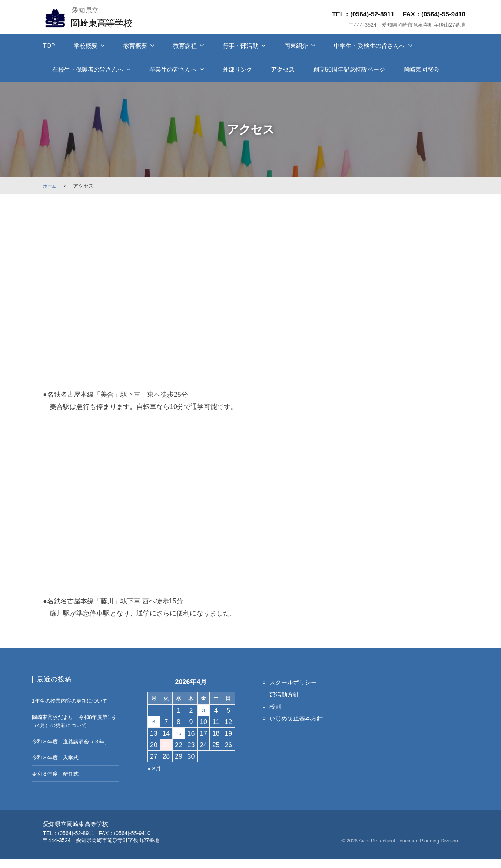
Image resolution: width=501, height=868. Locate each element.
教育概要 (135, 46)
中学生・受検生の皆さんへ (369, 46)
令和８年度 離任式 (59, 782)
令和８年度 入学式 (59, 766)
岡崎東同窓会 (421, 70)
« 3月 (155, 768)
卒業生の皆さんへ (173, 70)
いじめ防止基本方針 (299, 718)
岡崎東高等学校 (106, 22)
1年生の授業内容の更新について (75, 700)
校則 (276, 706)
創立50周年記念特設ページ (349, 70)
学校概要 (86, 46)
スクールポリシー (296, 682)
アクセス (283, 70)
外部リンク (238, 70)
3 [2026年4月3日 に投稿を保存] (203, 710)
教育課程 (185, 46)
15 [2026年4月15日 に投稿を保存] (179, 733)
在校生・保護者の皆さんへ (88, 70)
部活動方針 (286, 694)
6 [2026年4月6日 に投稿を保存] (154, 722)
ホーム (51, 186)
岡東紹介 (296, 46)
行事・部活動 (240, 46)
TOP (49, 46)
